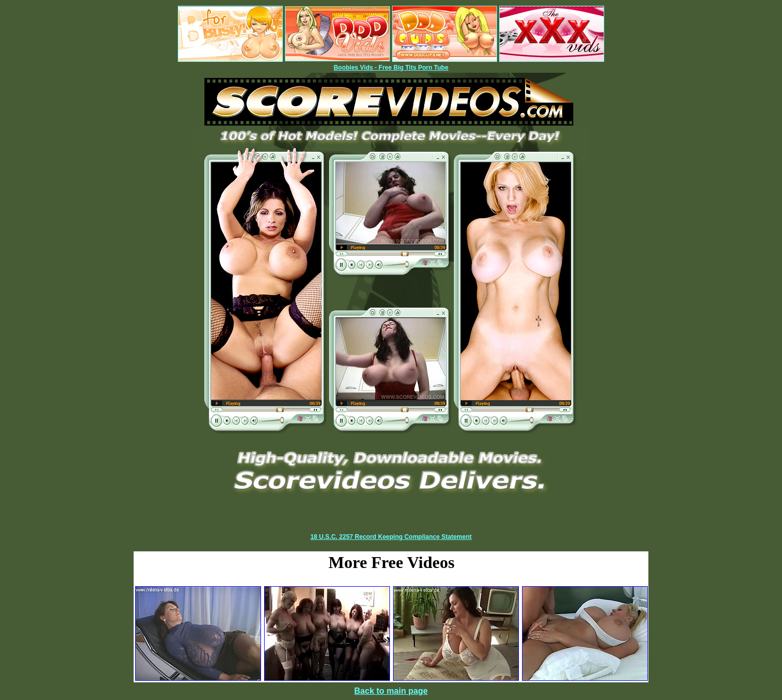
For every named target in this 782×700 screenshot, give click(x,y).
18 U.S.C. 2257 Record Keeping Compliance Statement (391, 537)
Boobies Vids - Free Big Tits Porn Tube (391, 68)
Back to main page (391, 691)
